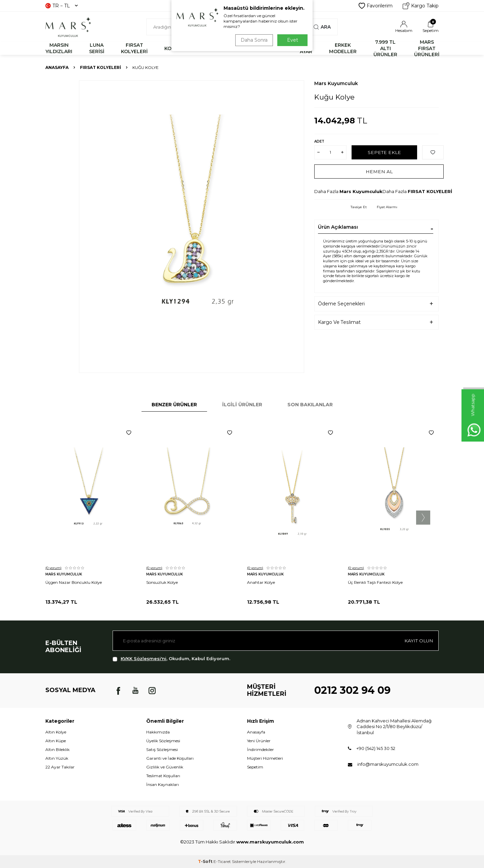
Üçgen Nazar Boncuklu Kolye (74, 582)
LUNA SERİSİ (97, 48)
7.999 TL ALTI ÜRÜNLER (385, 48)
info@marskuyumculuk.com (388, 764)
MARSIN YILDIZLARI (59, 48)
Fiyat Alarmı (387, 207)
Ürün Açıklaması (338, 227)
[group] (192, 227)
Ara (322, 27)
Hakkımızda (158, 732)
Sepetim (255, 767)
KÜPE (276, 48)
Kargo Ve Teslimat (339, 322)
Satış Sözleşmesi (162, 749)
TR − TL (62, 6)
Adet (319, 141)
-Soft (206, 861)
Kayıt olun (418, 641)
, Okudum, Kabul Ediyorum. (171, 659)
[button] (423, 518)
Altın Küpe (56, 741)
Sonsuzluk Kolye (162, 582)
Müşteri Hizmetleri (265, 758)
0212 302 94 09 (352, 690)
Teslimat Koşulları (163, 776)
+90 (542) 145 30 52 (376, 748)
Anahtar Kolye (261, 582)
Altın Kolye (56, 732)
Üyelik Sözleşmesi (163, 741)
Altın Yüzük (57, 758)
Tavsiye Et (359, 207)
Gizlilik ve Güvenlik (165, 767)
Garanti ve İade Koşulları (170, 758)
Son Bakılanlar (310, 405)
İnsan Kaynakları (163, 784)
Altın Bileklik (57, 749)
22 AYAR (306, 48)
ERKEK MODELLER (343, 48)
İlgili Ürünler (242, 405)
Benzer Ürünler (174, 405)
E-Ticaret (222, 861)
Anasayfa (57, 67)
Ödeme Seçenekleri (341, 304)
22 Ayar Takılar (60, 767)
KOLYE (172, 48)
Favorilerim (376, 6)
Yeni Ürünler (259, 741)
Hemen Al (379, 171)
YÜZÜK (244, 48)
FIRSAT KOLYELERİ (134, 48)
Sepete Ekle (384, 152)
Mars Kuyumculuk (336, 83)
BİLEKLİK (208, 48)
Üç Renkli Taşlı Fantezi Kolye (375, 582)
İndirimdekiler (260, 749)
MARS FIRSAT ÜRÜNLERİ (427, 48)
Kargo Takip (421, 6)
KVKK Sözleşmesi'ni (144, 658)
